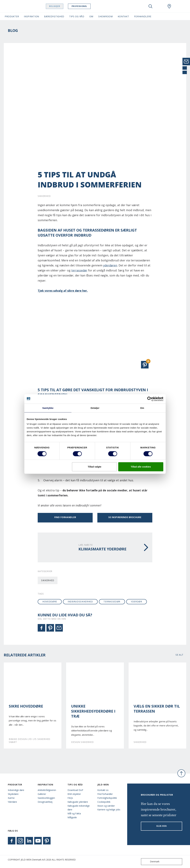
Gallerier (42, 794)
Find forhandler (65, 517)
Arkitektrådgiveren (47, 790)
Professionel (81, 6)
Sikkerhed (48, 580)
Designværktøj (45, 802)
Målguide (72, 817)
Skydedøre (13, 794)
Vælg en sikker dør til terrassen (157, 709)
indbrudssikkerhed (80, 602)
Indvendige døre (16, 790)
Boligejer (56, 6)
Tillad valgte (95, 467)
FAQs (70, 798)
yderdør (137, 602)
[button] (145, 365)
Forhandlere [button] (143, 16)
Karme (11, 798)
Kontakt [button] (123, 16)
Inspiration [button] (31, 16)
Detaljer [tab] (95, 408)
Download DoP (75, 790)
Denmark (151, 862)
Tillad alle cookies (141, 467)
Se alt (179, 655)
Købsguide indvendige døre (79, 808)
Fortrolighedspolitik (107, 798)
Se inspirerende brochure (125, 517)
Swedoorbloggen (46, 798)
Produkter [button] (12, 16)
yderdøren (110, 265)
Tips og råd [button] (77, 16)
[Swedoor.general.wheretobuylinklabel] (169, 6)
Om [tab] (142, 408)
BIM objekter (74, 794)
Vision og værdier (106, 806)
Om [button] (91, 16)
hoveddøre (50, 602)
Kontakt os (103, 790)
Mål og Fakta (74, 813)
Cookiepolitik (104, 802)
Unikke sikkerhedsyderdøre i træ (93, 711)
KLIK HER (162, 826)
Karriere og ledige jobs (109, 810)
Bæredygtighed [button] (54, 16)
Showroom (106, 16)
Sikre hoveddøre (26, 706)
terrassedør (79, 270)
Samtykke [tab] (48, 408)
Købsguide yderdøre (78, 802)
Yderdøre (12, 802)
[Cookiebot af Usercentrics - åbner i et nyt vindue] (150, 399)
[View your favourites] (160, 6)
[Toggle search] (150, 6)
